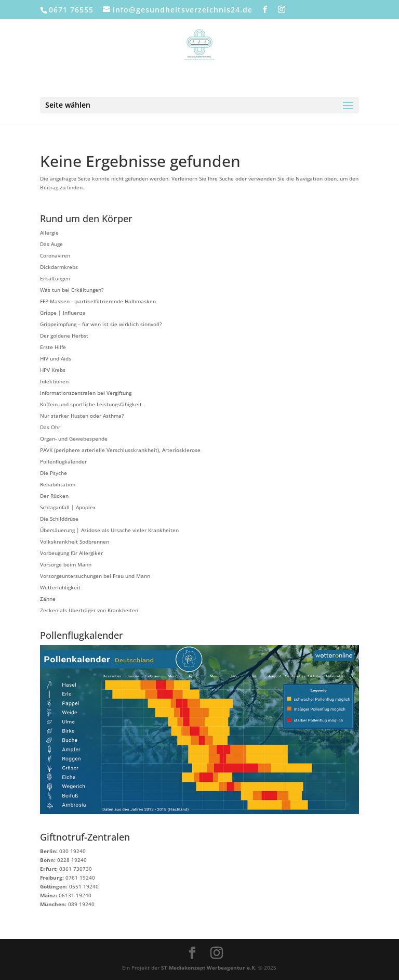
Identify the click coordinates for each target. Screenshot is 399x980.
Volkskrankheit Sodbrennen (75, 541)
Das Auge (51, 244)
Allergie (49, 233)
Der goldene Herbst (64, 336)
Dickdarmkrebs (59, 267)
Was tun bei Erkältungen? (72, 290)
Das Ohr (50, 427)
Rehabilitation (58, 484)
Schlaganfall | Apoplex (68, 507)
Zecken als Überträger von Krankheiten (89, 610)
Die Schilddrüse (59, 519)
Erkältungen (55, 278)
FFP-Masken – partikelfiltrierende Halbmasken (98, 301)
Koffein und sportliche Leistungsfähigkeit (91, 404)
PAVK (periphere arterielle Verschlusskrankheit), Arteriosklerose (120, 450)
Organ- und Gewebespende (74, 439)
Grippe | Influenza (63, 313)
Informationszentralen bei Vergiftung (86, 393)
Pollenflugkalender (63, 461)
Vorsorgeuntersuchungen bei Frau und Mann (95, 576)
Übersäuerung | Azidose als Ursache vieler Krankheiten (109, 530)
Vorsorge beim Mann (66, 564)
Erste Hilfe (53, 347)
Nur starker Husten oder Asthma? (82, 416)
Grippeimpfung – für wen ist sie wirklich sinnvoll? (101, 324)
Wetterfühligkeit (60, 587)
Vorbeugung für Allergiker (71, 553)
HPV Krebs (53, 370)
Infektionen (54, 381)
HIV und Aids (56, 358)
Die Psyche (54, 473)
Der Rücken (54, 496)
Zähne (48, 599)
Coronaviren (55, 255)
